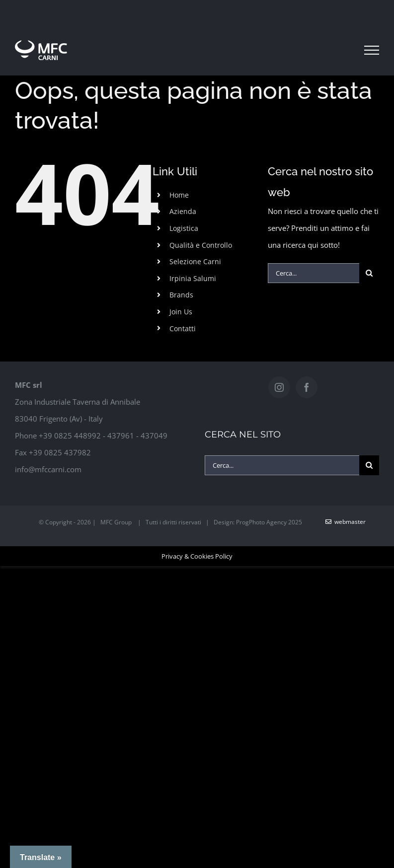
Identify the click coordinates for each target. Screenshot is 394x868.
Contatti (183, 328)
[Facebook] (307, 387)
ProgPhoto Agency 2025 (269, 522)
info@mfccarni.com (48, 469)
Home (179, 195)
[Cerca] (369, 273)
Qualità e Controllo (201, 245)
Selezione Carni (195, 261)
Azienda (183, 211)
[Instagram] (279, 387)
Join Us (181, 312)
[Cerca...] (314, 273)
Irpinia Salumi (193, 278)
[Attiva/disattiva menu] (372, 50)
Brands (181, 295)
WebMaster (346, 522)
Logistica (184, 228)
